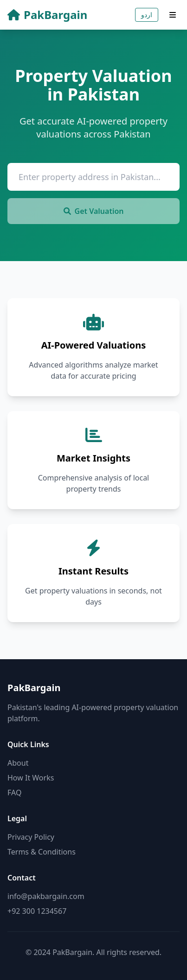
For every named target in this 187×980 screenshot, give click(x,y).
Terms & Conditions (42, 852)
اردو (147, 15)
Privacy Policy (31, 837)
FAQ (14, 793)
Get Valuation (94, 211)
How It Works (31, 778)
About (18, 763)
